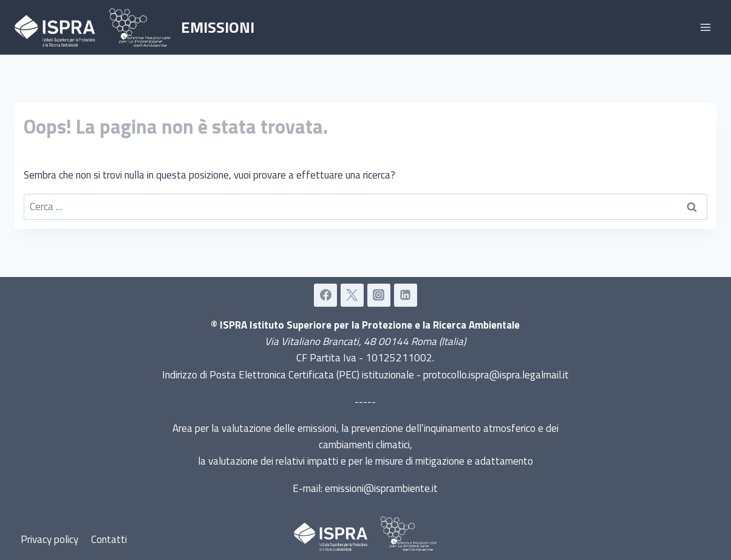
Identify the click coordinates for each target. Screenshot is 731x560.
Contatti (109, 539)
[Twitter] (352, 295)
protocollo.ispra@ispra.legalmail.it (496, 375)
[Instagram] (379, 295)
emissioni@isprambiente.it (381, 488)
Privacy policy (49, 539)
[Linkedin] (406, 295)
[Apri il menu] (705, 27)
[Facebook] (325, 295)
